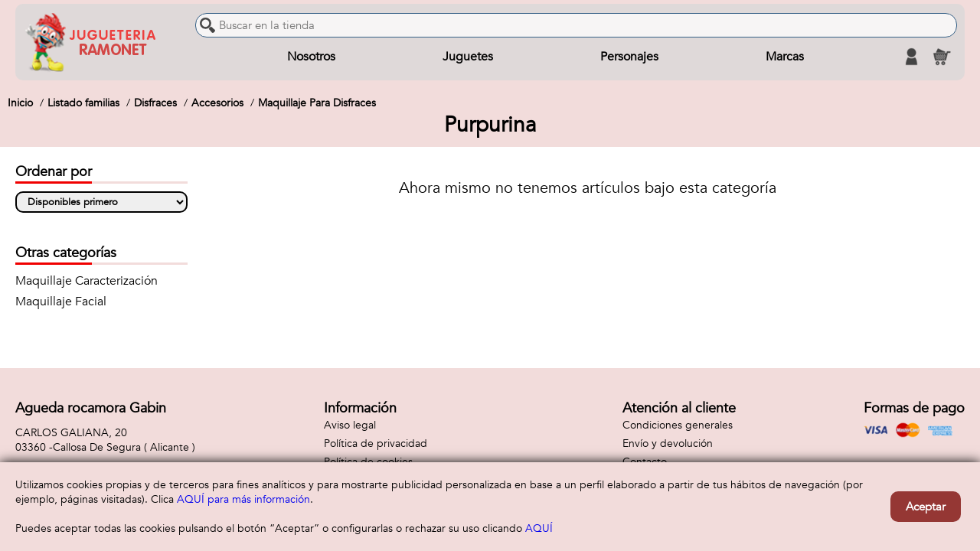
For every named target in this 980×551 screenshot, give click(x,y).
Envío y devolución (668, 443)
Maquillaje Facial (61, 302)
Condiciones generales (678, 425)
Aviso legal (350, 425)
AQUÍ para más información (243, 499)
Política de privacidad (376, 443)
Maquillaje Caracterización (87, 281)
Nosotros (311, 57)
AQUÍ (539, 528)
